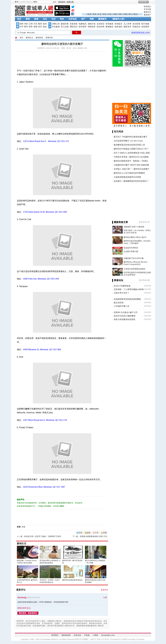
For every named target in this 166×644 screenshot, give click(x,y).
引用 (105, 597)
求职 (26, 24)
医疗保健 (145, 24)
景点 (130, 14)
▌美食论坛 (118, 280)
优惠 (115, 14)
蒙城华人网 (16, 38)
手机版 (87, 635)
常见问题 (147, 9)
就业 (105, 14)
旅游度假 (145, 27)
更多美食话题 (144, 280)
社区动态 (73, 19)
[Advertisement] (112, 9)
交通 (125, 14)
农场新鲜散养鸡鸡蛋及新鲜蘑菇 (127, 299)
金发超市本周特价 (131, 248)
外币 (21, 27)
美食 (120, 14)
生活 (53, 19)
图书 (26, 27)
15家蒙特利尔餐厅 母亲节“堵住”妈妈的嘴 (131, 165)
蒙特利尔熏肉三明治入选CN (135, 237)
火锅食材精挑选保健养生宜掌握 (127, 177)
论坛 (45, 19)
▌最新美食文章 (120, 222)
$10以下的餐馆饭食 (122, 286)
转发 (81, 533)
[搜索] (43, 33)
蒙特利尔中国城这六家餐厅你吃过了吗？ (131, 149)
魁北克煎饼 (119, 303)
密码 (35, 2)
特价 (62, 19)
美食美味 (74, 24)
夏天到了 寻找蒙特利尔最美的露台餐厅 (131, 137)
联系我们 (147, 6)
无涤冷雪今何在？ (122, 293)
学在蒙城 (56, 27)
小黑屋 (95, 635)
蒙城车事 (65, 24)
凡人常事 (127, 24)
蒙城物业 (109, 27)
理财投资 (92, 27)
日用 (31, 24)
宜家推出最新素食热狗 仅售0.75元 (94, 536)
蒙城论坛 (147, 12)
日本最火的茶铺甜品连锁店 (134, 269)
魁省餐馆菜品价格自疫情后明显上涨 (129, 145)
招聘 (21, 24)
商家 (92, 19)
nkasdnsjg (22, 597)
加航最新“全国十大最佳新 (134, 227)
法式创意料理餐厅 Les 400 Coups (128, 141)
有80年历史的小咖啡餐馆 (125, 316)
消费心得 (56, 24)
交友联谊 (101, 24)
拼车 (40, 27)
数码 (40, 24)
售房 (94, 14)
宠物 (35, 27)
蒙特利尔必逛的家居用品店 (72, 580)
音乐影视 (136, 24)
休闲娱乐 (118, 24)
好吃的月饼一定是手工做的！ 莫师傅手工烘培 (43, 536)
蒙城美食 (39, 38)
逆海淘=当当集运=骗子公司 (126, 312)
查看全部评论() (24, 608)
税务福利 (118, 27)
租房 (89, 14)
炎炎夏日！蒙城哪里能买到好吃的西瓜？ (131, 181)
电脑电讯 (83, 24)
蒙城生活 (29, 38)
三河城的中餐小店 (122, 306)
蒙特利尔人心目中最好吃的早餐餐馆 (129, 173)
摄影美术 (127, 27)
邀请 (89, 533)
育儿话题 (65, 27)
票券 (31, 27)
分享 (97, 533)
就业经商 (101, 27)
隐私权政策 (66, 635)
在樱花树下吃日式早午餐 (134, 258)
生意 (99, 14)
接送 (135, 14)
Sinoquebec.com (108, 635)
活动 (110, 14)
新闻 (28, 19)
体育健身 (109, 24)
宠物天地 (92, 24)
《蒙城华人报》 (118, 19)
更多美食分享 (144, 222)
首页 (19, 19)
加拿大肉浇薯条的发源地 (124, 319)
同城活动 (136, 27)
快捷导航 (143, 2)
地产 (83, 19)
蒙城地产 (147, 15)
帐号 (17, 2)
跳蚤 (36, 19)
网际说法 (74, 27)
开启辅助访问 (150, 2)
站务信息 (77, 635)
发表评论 (104, 590)
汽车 (35, 24)
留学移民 (83, 27)
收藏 (105, 533)
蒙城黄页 (102, 19)
